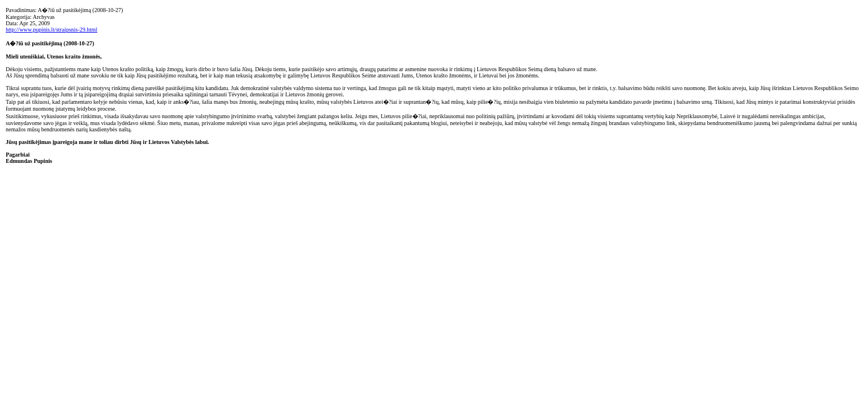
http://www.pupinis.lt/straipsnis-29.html (52, 30)
